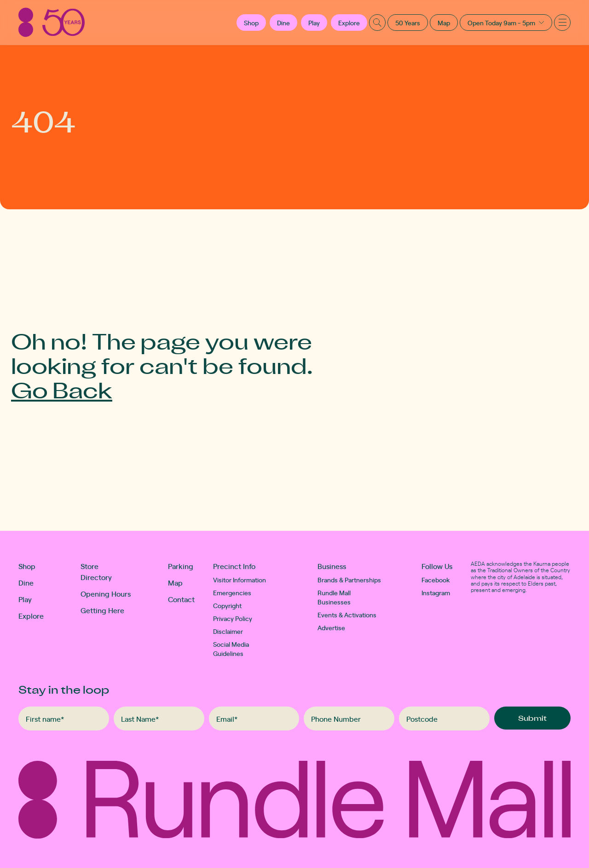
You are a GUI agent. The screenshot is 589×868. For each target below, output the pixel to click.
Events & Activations (347, 615)
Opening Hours (106, 593)
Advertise (331, 627)
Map (444, 23)
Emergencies (232, 592)
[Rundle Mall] (52, 22)
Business (332, 566)
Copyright (227, 605)
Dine (283, 23)
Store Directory (96, 571)
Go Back (62, 389)
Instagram (436, 592)
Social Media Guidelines (231, 649)
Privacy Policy (233, 618)
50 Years (408, 23)
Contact (181, 599)
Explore (349, 23)
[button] (251, 23)
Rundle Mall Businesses (334, 597)
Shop (27, 566)
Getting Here (102, 610)
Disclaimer (228, 631)
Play (314, 23)
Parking (181, 566)
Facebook (436, 580)
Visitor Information (240, 580)
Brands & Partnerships (349, 580)
